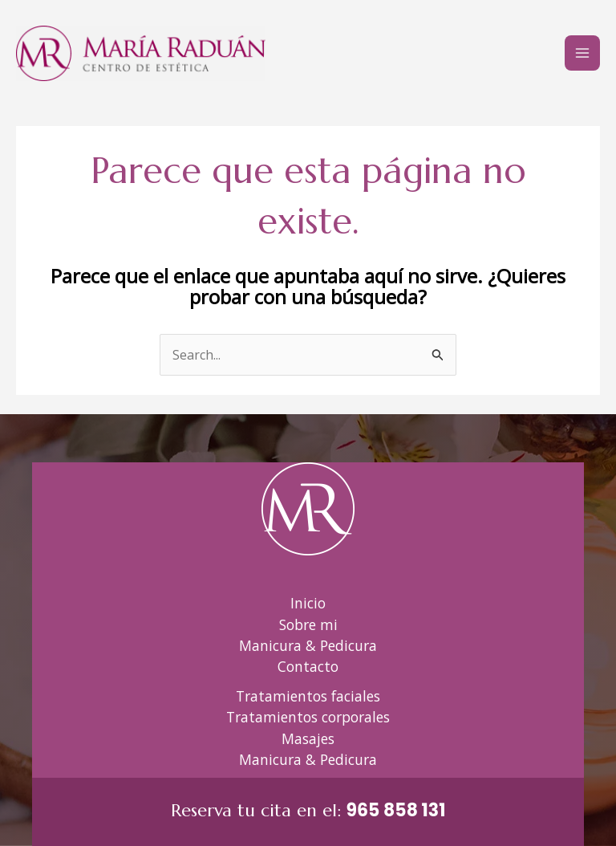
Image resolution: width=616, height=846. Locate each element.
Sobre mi (308, 624)
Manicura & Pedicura (308, 645)
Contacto (308, 666)
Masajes (308, 738)
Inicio (308, 603)
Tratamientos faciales (308, 696)
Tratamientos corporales (308, 717)
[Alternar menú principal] (582, 53)
